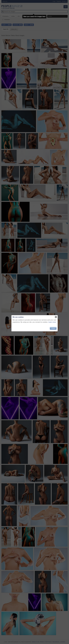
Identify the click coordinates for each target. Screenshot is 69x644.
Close (53, 328)
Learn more (52, 322)
